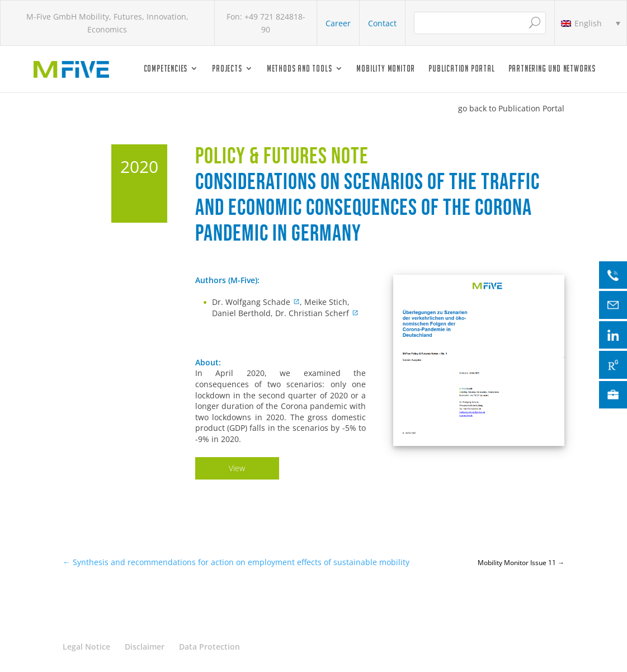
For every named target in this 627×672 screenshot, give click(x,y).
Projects (227, 69)
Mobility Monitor (386, 69)
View (237, 468)
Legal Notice (86, 647)
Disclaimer (145, 647)
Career (338, 23)
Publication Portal (461, 69)
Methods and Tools (300, 69)
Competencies (166, 69)
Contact (382, 23)
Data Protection (209, 647)
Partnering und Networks (552, 69)
